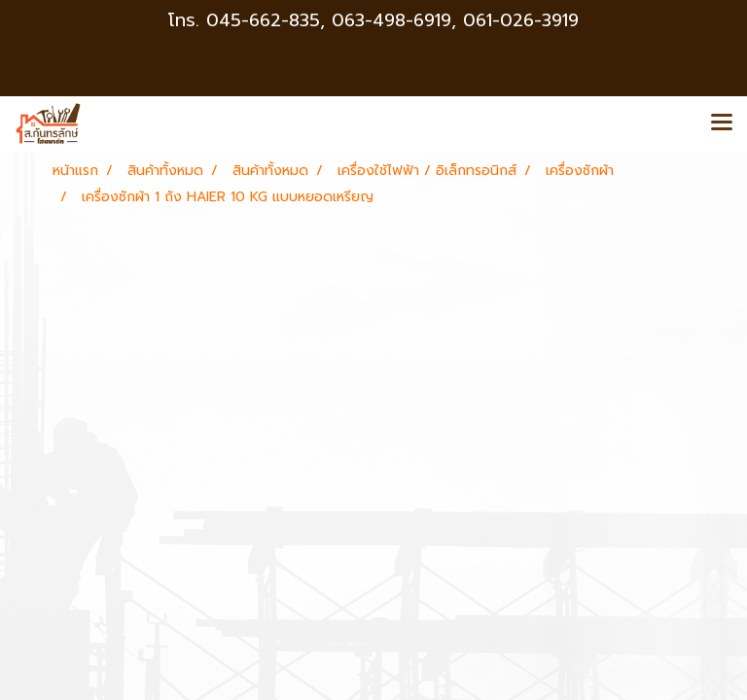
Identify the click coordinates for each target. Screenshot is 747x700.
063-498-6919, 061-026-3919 (455, 20)
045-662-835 (263, 20)
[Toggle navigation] (722, 123)
